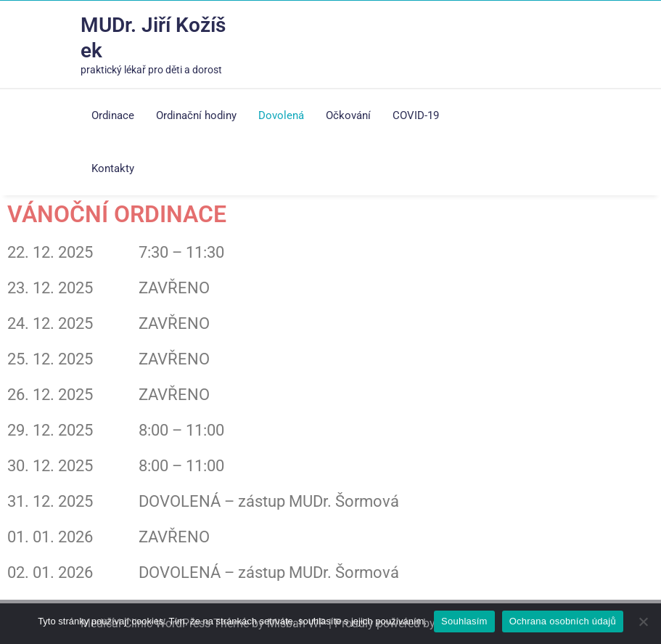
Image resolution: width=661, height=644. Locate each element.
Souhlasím (464, 621)
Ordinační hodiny (196, 115)
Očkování (348, 115)
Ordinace (113, 115)
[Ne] (643, 621)
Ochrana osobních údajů (563, 621)
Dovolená (281, 115)
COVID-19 (416, 115)
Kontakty (113, 168)
